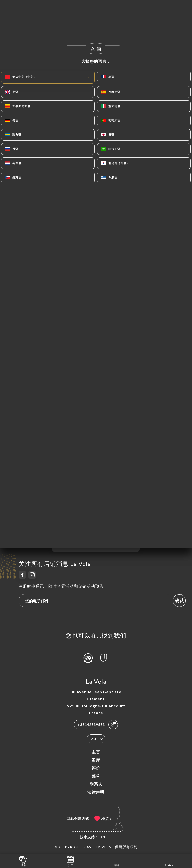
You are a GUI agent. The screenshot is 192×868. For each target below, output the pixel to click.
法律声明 (96, 792)
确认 (179, 600)
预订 (70, 861)
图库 (96, 760)
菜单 (96, 776)
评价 (96, 768)
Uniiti (106, 837)
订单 (23, 861)
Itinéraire (166, 861)
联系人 (96, 784)
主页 (96, 752)
